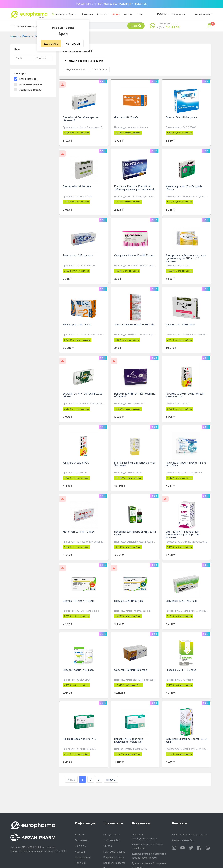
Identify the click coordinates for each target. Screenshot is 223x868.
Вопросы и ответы (114, 857)
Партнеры (81, 863)
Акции (116, 14)
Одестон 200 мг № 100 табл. (131, 672)
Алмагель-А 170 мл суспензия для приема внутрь (185, 397)
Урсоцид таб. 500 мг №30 (180, 326)
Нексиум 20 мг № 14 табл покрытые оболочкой (135, 397)
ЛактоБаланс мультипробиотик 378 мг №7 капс (186, 466)
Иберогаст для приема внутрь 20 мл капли (135, 535)
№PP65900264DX (32, 847)
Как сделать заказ (114, 852)
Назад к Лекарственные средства (85, 62)
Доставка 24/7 (112, 840)
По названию (100, 71)
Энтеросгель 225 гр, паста (78, 257)
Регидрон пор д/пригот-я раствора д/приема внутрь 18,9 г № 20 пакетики (186, 260)
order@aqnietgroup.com (193, 835)
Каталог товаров (24, 26)
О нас (140, 14)
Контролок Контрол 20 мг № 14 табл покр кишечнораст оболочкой (134, 190)
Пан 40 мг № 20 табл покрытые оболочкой (81, 120)
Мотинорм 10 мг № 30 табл (79, 533)
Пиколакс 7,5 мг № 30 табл (181, 672)
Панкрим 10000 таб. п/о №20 (79, 741)
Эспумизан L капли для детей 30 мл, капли (186, 742)
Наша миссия (83, 857)
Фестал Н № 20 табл (126, 119)
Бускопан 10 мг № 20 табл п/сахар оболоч (83, 397)
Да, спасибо (51, 43)
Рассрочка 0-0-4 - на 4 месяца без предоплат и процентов (111, 3)
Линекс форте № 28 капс (77, 326)
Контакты (87, 14)
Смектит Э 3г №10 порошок (182, 119)
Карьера (80, 852)
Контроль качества (114, 863)
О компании (82, 840)
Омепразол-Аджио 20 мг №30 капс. (134, 257)
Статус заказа (179, 14)
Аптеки (128, 14)
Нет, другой (73, 43)
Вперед (111, 781)
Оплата (108, 846)
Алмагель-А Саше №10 (76, 464)
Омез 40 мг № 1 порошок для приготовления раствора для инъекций (182, 536)
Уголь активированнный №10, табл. (134, 326)
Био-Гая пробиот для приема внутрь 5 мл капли (135, 466)
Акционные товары (76, 71)
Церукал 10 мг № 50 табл (129, 602)
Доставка (103, 14)
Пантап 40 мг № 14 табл (77, 188)
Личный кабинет (203, 14)
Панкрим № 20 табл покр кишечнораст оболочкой (129, 742)
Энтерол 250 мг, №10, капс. (78, 672)
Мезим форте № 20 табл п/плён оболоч (184, 190)
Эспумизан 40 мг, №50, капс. (182, 602)
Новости (80, 835)
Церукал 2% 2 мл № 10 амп (78, 602)
